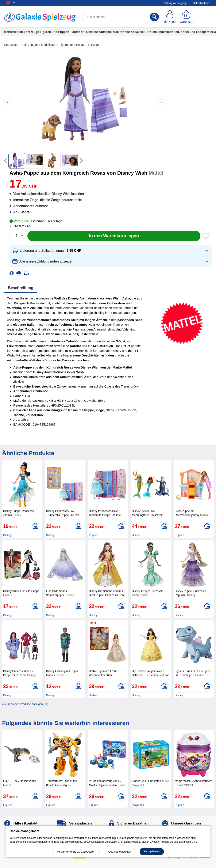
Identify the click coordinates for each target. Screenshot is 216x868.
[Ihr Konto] (170, 17)
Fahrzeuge (31, 32)
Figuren (8, 805)
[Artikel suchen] (121, 17)
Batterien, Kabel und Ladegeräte (189, 32)
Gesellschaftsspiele (100, 32)
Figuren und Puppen (55, 32)
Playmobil (138, 805)
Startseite (11, 45)
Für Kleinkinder (155, 32)
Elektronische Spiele (129, 32)
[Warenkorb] (187, 17)
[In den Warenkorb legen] (114, 236)
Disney (7, 535)
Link (194, 842)
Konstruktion (14, 32)
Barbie (93, 695)
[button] (111, 251)
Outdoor (78, 32)
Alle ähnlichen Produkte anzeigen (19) (25, 704)
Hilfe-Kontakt (201, 3)
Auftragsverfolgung (175, 3)
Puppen (96, 45)
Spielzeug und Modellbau (38, 45)
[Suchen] (154, 17)
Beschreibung (21, 288)
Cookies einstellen (120, 852)
